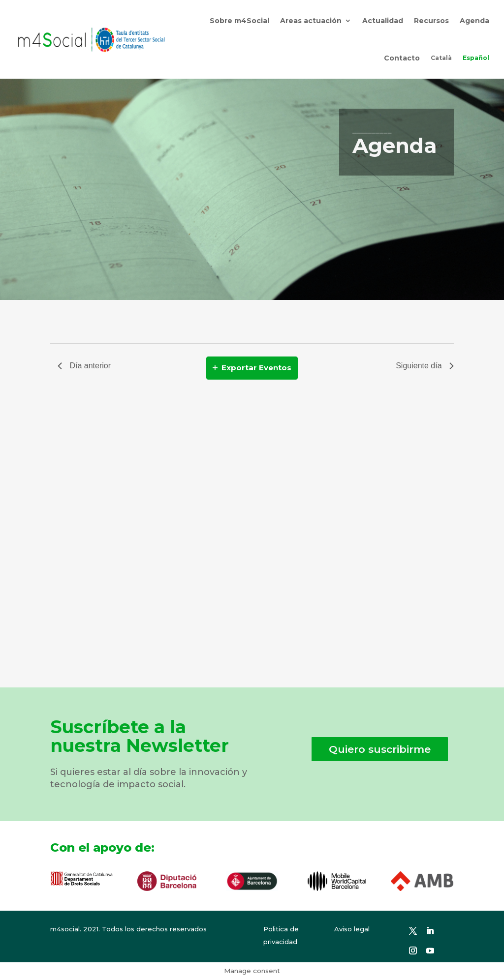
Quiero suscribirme (380, 749)
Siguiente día (425, 366)
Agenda (474, 21)
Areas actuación (311, 21)
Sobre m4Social (239, 21)
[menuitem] (441, 58)
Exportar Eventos (252, 368)
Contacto (402, 58)
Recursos (431, 21)
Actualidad (383, 21)
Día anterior (84, 366)
